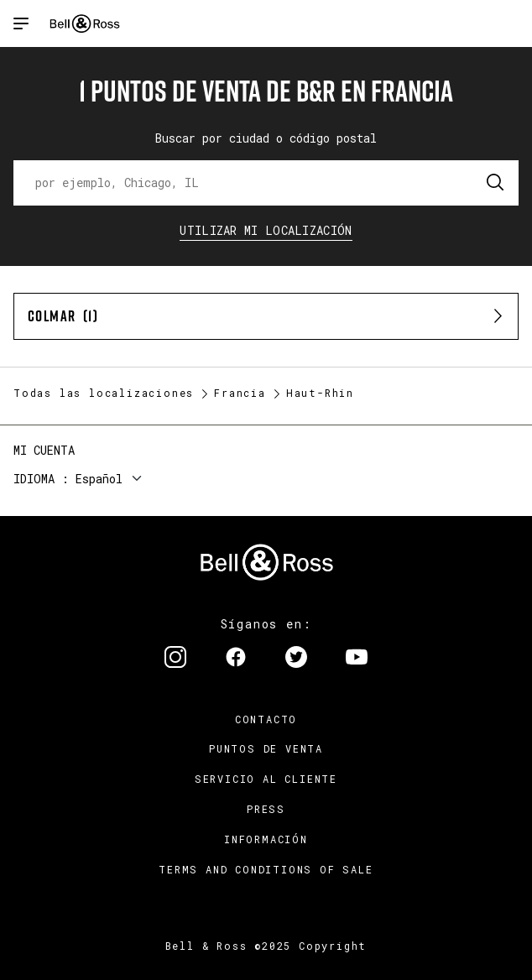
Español (99, 479)
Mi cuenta (44, 450)
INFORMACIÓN (266, 839)
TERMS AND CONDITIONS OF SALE (266, 869)
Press (266, 809)
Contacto (266, 719)
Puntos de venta (266, 748)
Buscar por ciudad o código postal (266, 138)
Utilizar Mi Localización (266, 230)
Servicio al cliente (266, 779)
